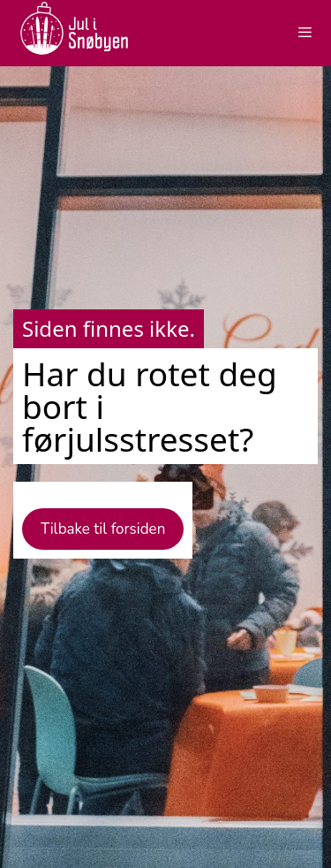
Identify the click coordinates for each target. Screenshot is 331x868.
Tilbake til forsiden (103, 529)
